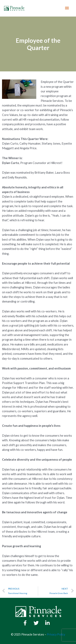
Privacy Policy (56, 634)
